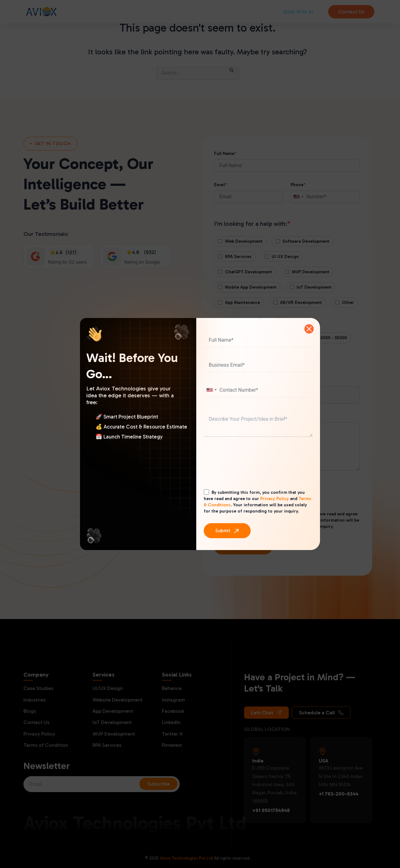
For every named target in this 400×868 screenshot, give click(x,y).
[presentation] (251, 469)
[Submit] (227, 531)
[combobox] (211, 390)
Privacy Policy (275, 499)
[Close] (309, 329)
